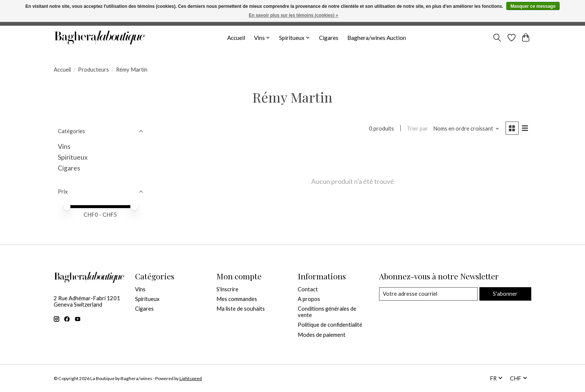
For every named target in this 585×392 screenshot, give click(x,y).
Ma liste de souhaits (241, 309)
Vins (64, 146)
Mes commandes (237, 299)
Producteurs (93, 70)
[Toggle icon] (497, 38)
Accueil (236, 38)
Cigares (329, 38)
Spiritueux (73, 157)
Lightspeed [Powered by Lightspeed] (191, 378)
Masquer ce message (533, 6)
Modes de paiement (322, 335)
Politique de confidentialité (330, 325)
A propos (309, 299)
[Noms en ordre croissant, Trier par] (466, 128)
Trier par (417, 128)
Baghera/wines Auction (377, 38)
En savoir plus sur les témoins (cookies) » (293, 15)
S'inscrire (227, 289)
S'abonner (505, 294)
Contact (308, 289)
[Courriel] (428, 294)
